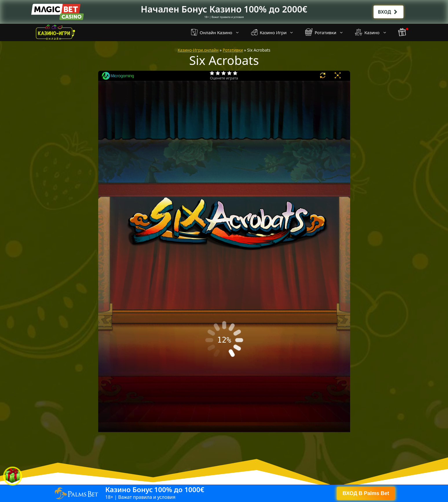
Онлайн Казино (218, 32)
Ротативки (327, 32)
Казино (374, 32)
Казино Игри (275, 32)
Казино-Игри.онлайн (198, 50)
